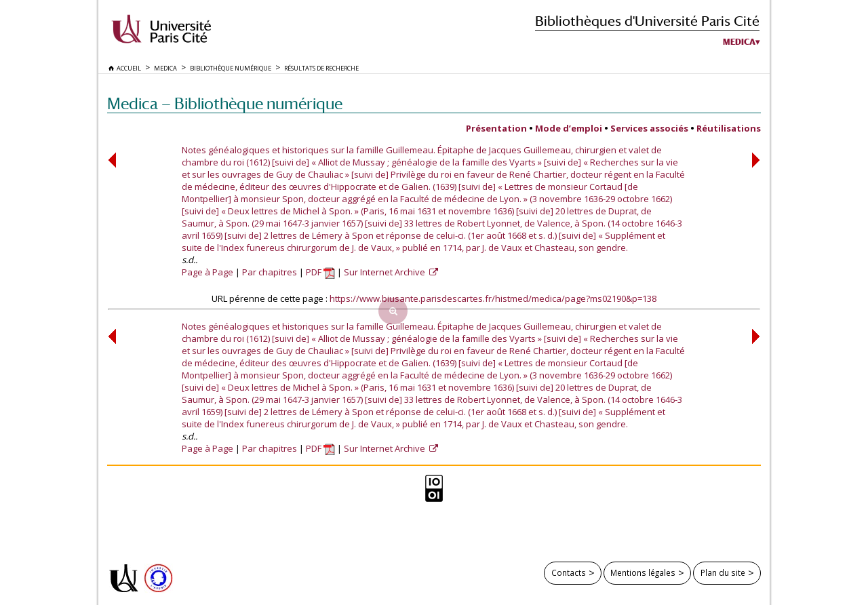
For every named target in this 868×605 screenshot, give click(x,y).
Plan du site (723, 572)
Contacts (569, 572)
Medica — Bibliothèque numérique (225, 103)
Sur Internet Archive (386, 272)
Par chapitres (270, 272)
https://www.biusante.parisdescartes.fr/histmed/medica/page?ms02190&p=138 (493, 298)
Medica (739, 42)
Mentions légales (643, 572)
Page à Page (208, 272)
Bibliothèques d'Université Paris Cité (647, 21)
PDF (320, 272)
